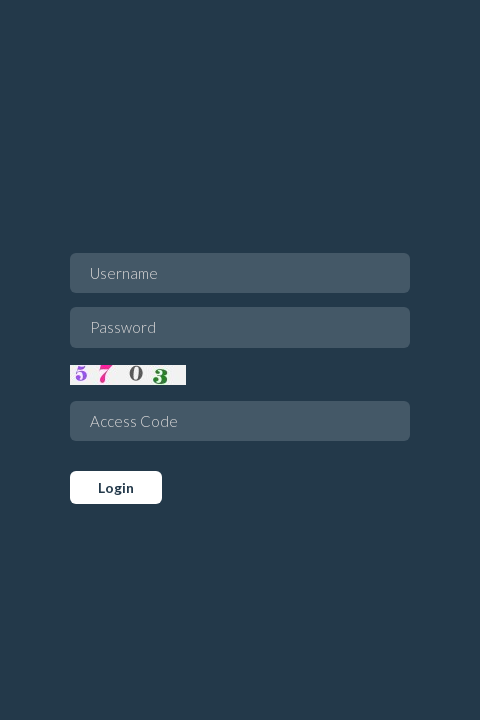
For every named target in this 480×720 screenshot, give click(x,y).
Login (116, 487)
